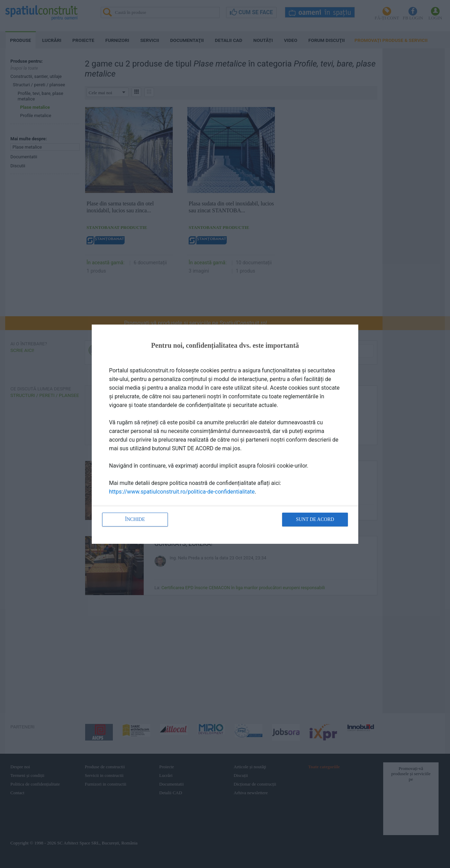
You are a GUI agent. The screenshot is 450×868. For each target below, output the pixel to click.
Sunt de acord (315, 519)
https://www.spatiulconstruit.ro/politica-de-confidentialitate (182, 492)
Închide (135, 519)
